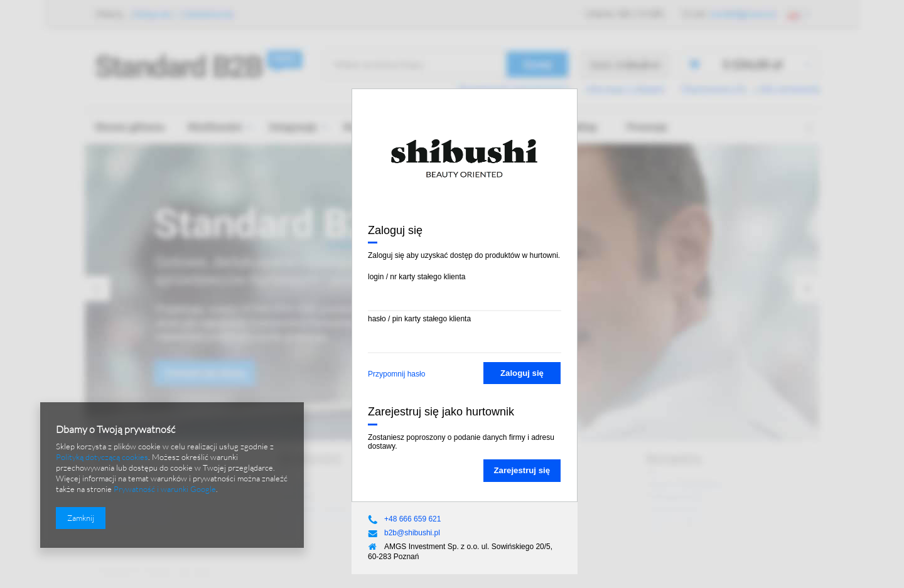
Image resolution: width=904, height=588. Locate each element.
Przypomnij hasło (396, 374)
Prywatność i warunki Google (165, 489)
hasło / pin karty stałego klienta (419, 319)
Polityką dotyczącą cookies (102, 457)
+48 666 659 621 (412, 519)
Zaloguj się (522, 373)
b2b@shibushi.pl (412, 533)
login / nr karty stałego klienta (417, 277)
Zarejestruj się (522, 470)
